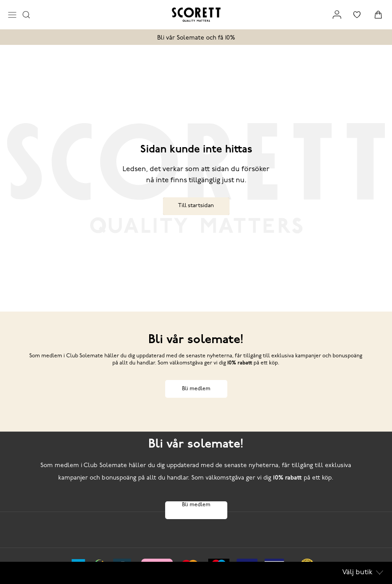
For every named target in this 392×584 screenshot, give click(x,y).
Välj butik (363, 572)
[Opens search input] (26, 15)
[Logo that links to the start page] (196, 15)
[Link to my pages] (337, 15)
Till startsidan (196, 206)
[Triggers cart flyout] (378, 15)
